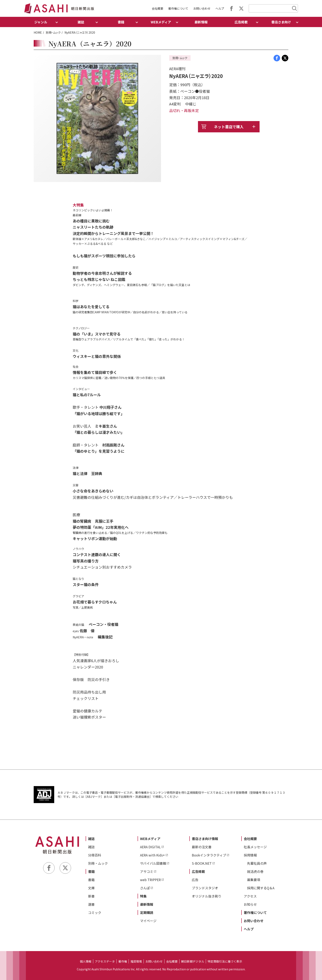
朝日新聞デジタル (193, 961)
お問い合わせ (202, 8)
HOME (38, 32)
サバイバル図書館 (153, 863)
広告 (195, 880)
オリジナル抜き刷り (207, 896)
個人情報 (86, 961)
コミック (95, 912)
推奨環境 (136, 961)
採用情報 (250, 855)
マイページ (148, 921)
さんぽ (145, 888)
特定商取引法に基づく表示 (225, 961)
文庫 (91, 888)
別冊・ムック (53, 32)
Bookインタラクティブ (209, 855)
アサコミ (147, 871)
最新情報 (201, 22)
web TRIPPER (150, 880)
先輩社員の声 (257, 863)
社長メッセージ (255, 847)
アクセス (250, 896)
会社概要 (158, 8)
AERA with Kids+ (152, 855)
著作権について (178, 8)
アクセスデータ (105, 961)
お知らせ (250, 904)
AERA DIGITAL (150, 847)
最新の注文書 (202, 847)
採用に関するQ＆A (261, 888)
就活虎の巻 (255, 871)
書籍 (91, 871)
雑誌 (91, 839)
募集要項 (254, 880)
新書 (91, 896)
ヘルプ (220, 8)
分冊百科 (95, 855)
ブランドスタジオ (205, 888)
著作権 (123, 961)
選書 (91, 904)
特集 (143, 896)
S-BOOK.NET (202, 863)
